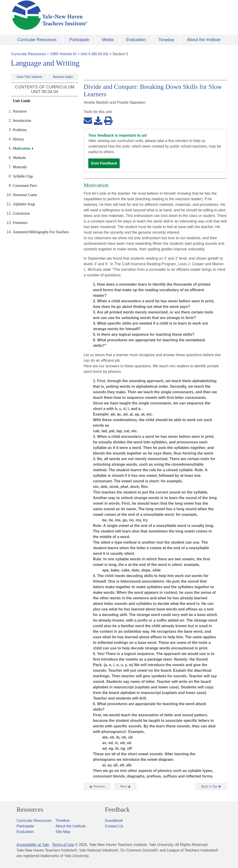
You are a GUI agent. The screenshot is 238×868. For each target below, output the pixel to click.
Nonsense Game (25, 195)
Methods (19, 158)
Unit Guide (22, 101)
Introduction (22, 121)
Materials (20, 167)
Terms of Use (63, 845)
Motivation (22, 148)
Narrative (20, 111)
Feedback (117, 810)
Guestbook (114, 821)
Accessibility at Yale (33, 845)
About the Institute (204, 40)
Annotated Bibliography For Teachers (41, 232)
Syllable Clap (23, 176)
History (18, 139)
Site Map (63, 832)
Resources (30, 810)
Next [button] (125, 787)
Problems (20, 130)
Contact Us (114, 826)
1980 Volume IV (63, 54)
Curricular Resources (37, 40)
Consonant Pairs (25, 186)
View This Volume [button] (29, 77)
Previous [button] (97, 787)
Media (108, 40)
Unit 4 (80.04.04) (94, 54)
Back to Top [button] (211, 787)
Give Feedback (104, 163)
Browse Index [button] (63, 77)
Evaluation (136, 40)
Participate (79, 40)
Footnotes (20, 223)
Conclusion (21, 213)
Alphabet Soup (24, 204)
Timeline (166, 40)
